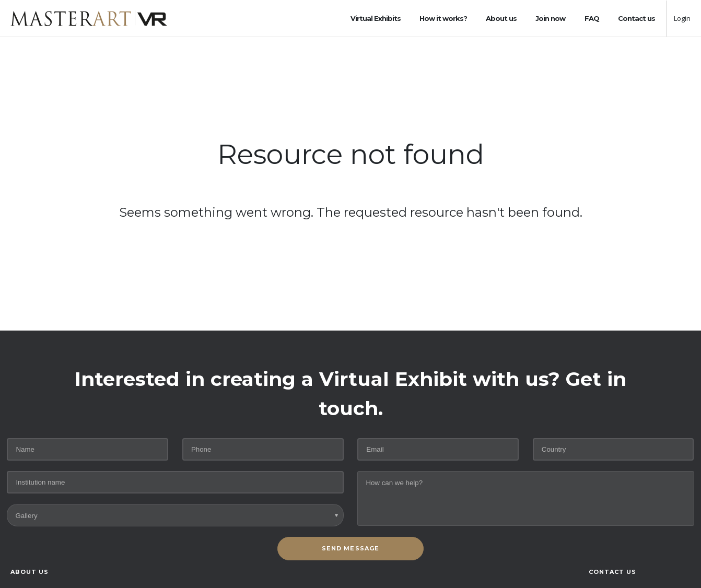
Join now (550, 18)
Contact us (636, 18)
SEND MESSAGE (350, 548)
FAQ (592, 18)
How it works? (443, 18)
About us (501, 18)
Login (682, 18)
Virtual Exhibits (376, 18)
